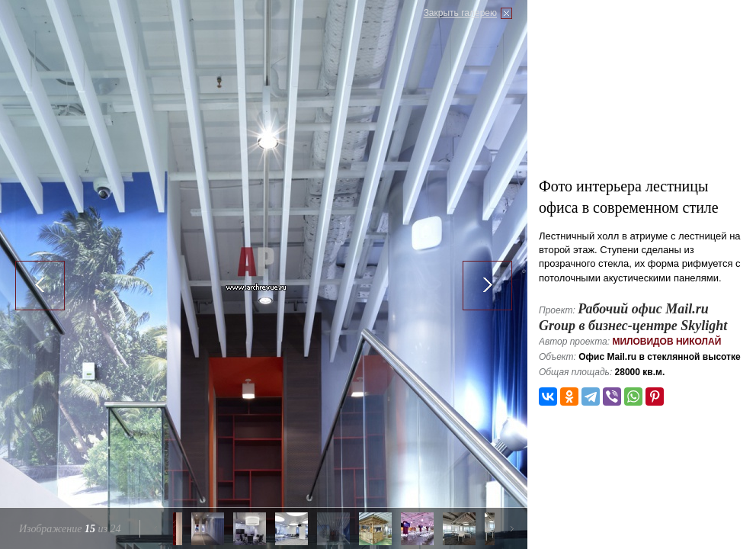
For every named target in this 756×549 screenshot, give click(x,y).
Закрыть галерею (460, 13)
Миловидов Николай (666, 342)
